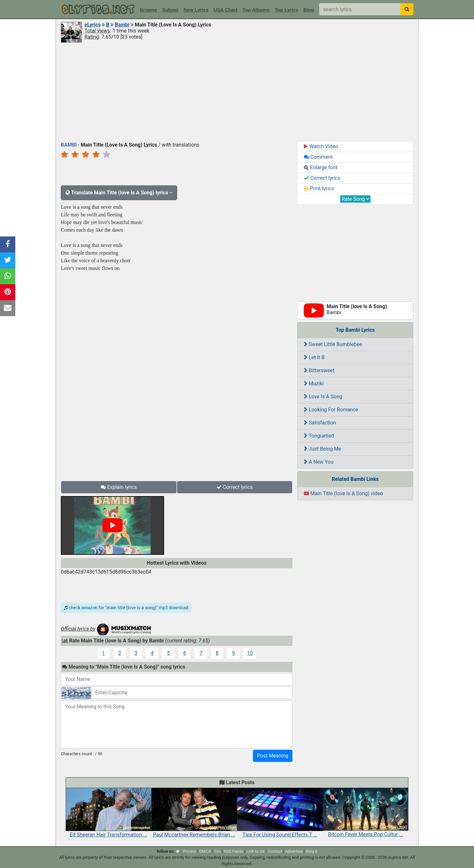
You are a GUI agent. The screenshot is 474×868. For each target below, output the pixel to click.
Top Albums (256, 10)
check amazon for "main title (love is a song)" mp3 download (126, 608)
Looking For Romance (331, 410)
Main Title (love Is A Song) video (343, 493)
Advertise (294, 851)
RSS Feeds (233, 851)
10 (250, 653)
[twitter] (178, 851)
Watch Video (321, 146)
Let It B (314, 357)
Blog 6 (312, 851)
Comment (318, 157)
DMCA (205, 851)
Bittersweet (319, 370)
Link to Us (256, 851)
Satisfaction (320, 423)
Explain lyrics (119, 487)
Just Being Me (323, 449)
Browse (148, 10)
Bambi (122, 25)
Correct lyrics (235, 487)
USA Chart (226, 10)
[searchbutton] (407, 9)
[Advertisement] (237, 91)
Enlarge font (321, 167)
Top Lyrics (286, 10)
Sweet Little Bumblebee (333, 344)
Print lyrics (319, 188)
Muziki (314, 383)
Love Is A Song (323, 397)
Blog (309, 10)
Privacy (190, 851)
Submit (170, 10)
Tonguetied (319, 436)
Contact (275, 851)
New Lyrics (196, 10)
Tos (217, 851)
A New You (319, 462)
